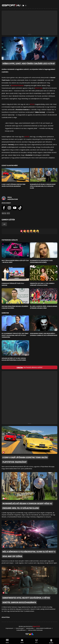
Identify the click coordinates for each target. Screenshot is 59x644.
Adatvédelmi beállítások (44, 628)
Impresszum (9, 628)
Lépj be (20, 367)
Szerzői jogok (20, 628)
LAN (4, 224)
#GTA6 (8, 213)
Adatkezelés (30, 628)
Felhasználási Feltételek (35, 630)
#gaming (4, 213)
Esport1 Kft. (36, 626)
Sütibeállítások (21, 630)
